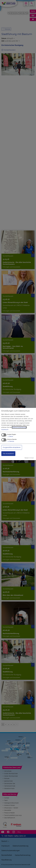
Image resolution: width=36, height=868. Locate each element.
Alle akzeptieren (8, 454)
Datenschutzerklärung (19, 427)
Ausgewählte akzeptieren (12, 447)
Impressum (5, 429)
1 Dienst (10, 436)
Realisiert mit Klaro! (29, 458)
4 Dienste (11, 441)
